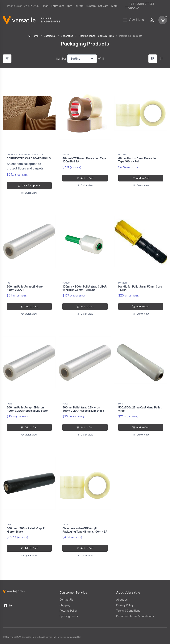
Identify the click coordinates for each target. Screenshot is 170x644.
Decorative (67, 36)
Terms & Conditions (128, 611)
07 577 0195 (31, 6)
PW (8, 283)
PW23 (65, 404)
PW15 (10, 404)
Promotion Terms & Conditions (135, 616)
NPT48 (66, 155)
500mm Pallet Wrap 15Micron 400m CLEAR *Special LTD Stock (27, 409)
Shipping (65, 605)
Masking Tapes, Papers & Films (96, 36)
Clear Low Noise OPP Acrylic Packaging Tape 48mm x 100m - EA (85, 530)
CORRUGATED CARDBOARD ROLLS (25, 155)
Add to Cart (85, 178)
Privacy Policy (125, 605)
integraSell (75, 637)
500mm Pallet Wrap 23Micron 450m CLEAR (25, 288)
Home (33, 36)
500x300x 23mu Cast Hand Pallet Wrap (140, 409)
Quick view (29, 193)
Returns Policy (68, 611)
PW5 (121, 404)
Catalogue (50, 36)
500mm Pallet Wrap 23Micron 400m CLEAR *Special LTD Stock (83, 409)
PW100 (66, 283)
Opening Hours (69, 616)
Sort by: (61, 59)
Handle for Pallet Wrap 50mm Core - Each (140, 288)
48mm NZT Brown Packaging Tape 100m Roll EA (84, 160)
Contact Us (66, 600)
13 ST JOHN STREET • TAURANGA (140, 6)
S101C (66, 525)
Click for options (29, 186)
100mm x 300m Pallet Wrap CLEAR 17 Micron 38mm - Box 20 (84, 288)
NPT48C (123, 155)
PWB (9, 525)
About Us (122, 600)
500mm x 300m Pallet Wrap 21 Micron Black (26, 530)
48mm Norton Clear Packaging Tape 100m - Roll (138, 160)
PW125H (123, 283)
